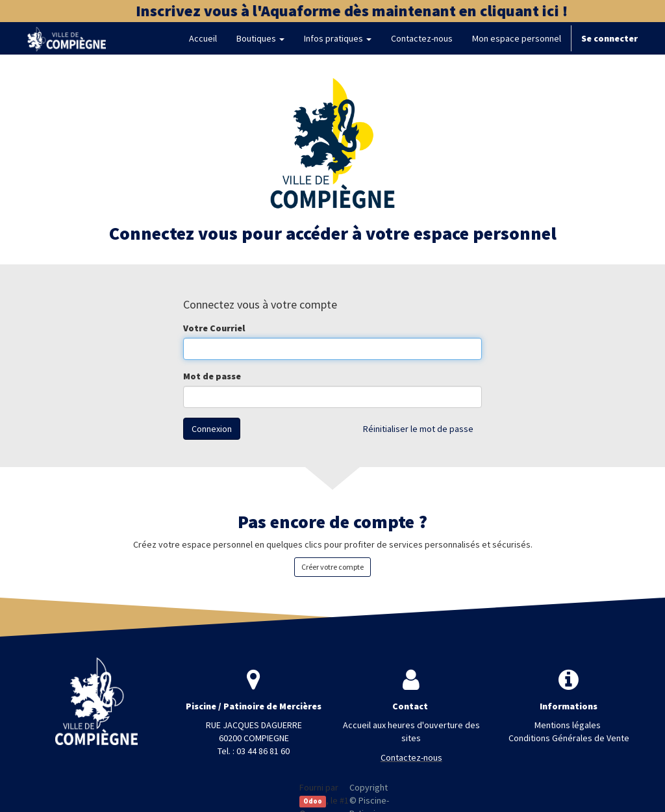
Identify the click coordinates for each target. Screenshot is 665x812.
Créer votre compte (332, 567)
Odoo (313, 801)
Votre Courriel (214, 328)
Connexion (212, 429)
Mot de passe (212, 376)
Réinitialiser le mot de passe (418, 429)
